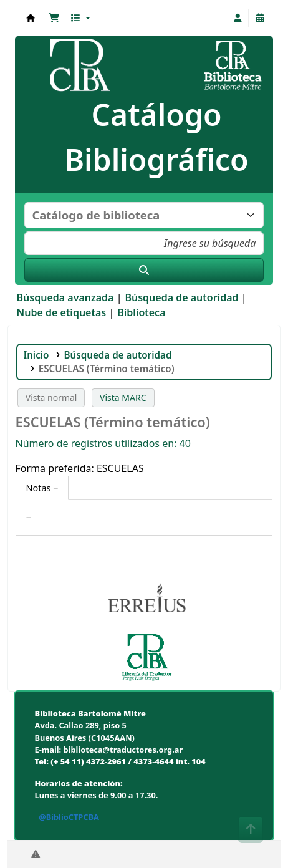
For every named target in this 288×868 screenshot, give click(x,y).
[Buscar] (144, 270)
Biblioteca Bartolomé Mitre (31, 18)
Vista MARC (123, 398)
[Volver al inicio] (251, 830)
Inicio (36, 355)
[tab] (42, 488)
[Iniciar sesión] (238, 18)
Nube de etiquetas (62, 312)
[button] (54, 18)
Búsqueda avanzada (65, 297)
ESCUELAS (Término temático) (108, 369)
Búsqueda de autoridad (181, 297)
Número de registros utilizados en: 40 (103, 443)
